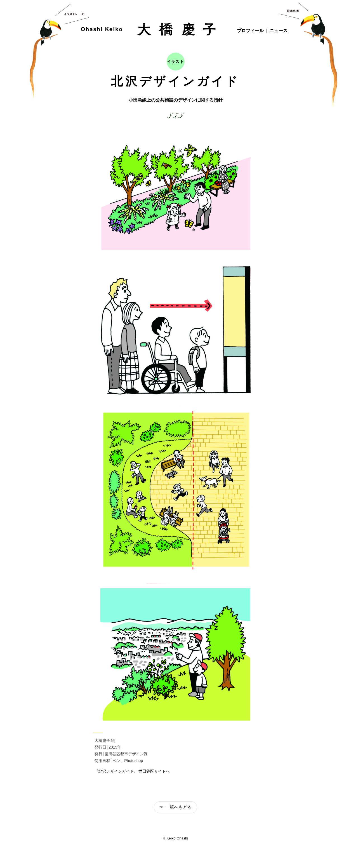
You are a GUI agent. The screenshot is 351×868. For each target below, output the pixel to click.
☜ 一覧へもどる (175, 807)
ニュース (279, 31)
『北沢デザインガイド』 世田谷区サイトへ (132, 771)
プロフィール (250, 31)
